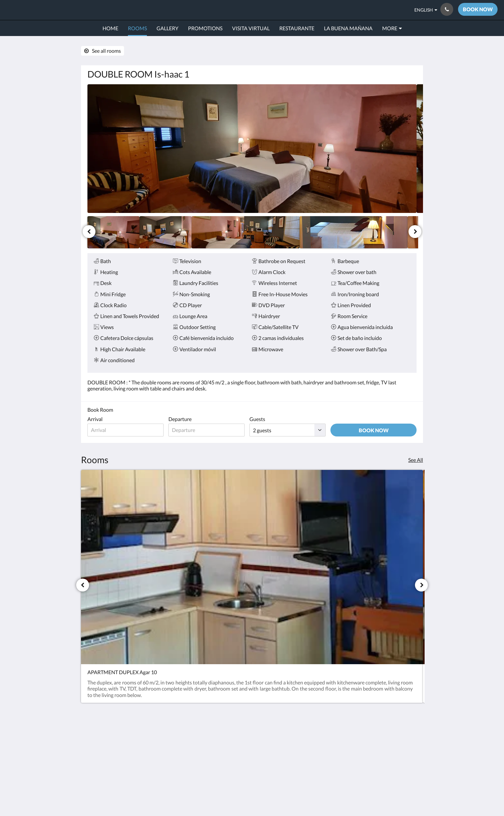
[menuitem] (110, 28)
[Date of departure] (210, 430)
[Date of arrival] (127, 430)
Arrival (95, 419)
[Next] (415, 232)
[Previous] (89, 232)
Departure (183, 419)
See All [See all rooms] (416, 460)
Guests (262, 419)
